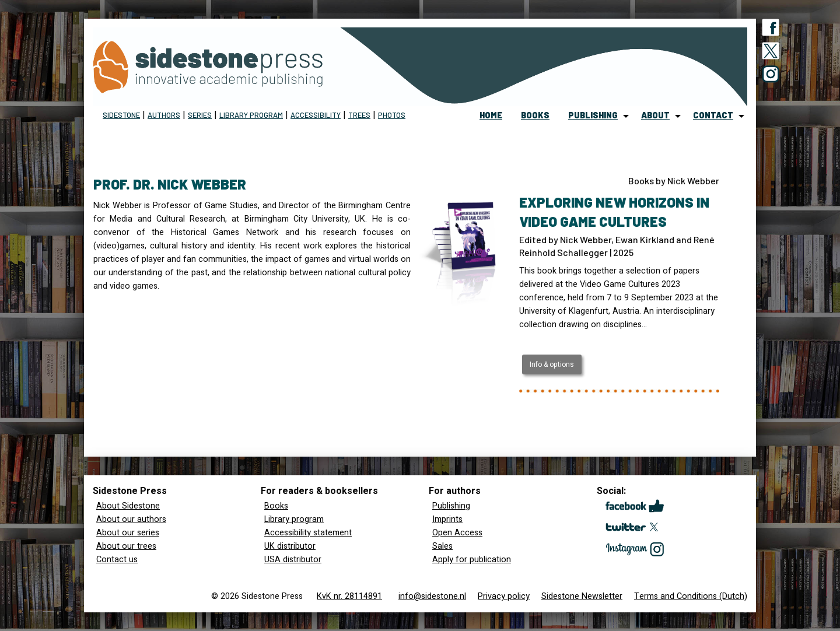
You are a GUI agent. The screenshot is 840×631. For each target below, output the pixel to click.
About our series (128, 533)
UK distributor (290, 546)
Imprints (447, 519)
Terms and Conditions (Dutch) (691, 596)
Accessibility (316, 115)
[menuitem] (491, 116)
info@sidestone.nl (432, 596)
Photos (392, 115)
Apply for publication (472, 560)
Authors (164, 115)
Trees (359, 115)
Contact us (117, 560)
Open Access (457, 533)
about (655, 115)
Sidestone (121, 115)
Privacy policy (504, 596)
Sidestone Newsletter (582, 596)
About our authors (131, 519)
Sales (442, 546)
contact (713, 115)
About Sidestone (128, 506)
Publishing (451, 506)
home (491, 115)
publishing (593, 115)
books (535, 115)
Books (276, 506)
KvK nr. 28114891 (349, 596)
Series (200, 115)
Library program (251, 115)
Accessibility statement (308, 533)
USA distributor (293, 560)
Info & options (552, 364)
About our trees (126, 546)
